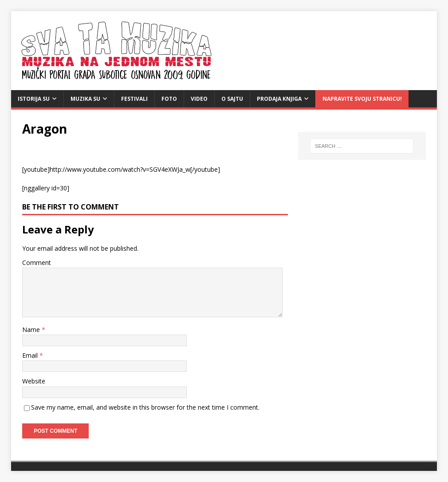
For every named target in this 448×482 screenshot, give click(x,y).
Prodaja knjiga (279, 99)
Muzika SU (85, 99)
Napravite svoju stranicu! (362, 99)
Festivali (134, 99)
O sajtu (232, 99)
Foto (169, 99)
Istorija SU (34, 99)
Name (32, 330)
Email (31, 355)
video (199, 99)
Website (34, 381)
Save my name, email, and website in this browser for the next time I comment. (145, 407)
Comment (37, 263)
